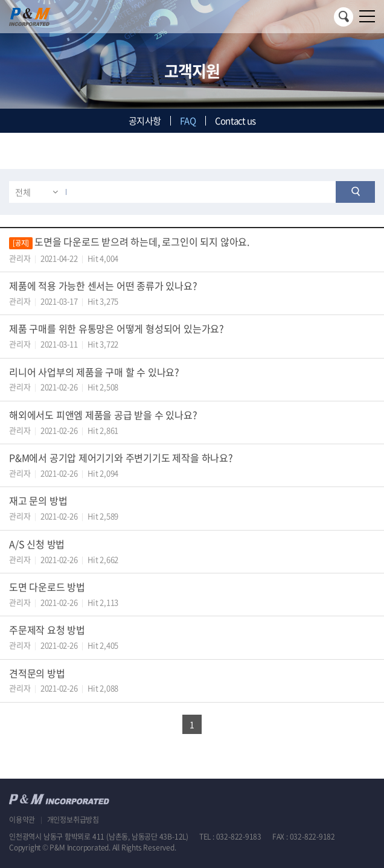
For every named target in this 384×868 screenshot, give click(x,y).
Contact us (235, 121)
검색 (344, 17)
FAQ (188, 121)
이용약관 (22, 820)
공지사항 (145, 121)
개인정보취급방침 (73, 820)
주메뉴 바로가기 (0, 0)
